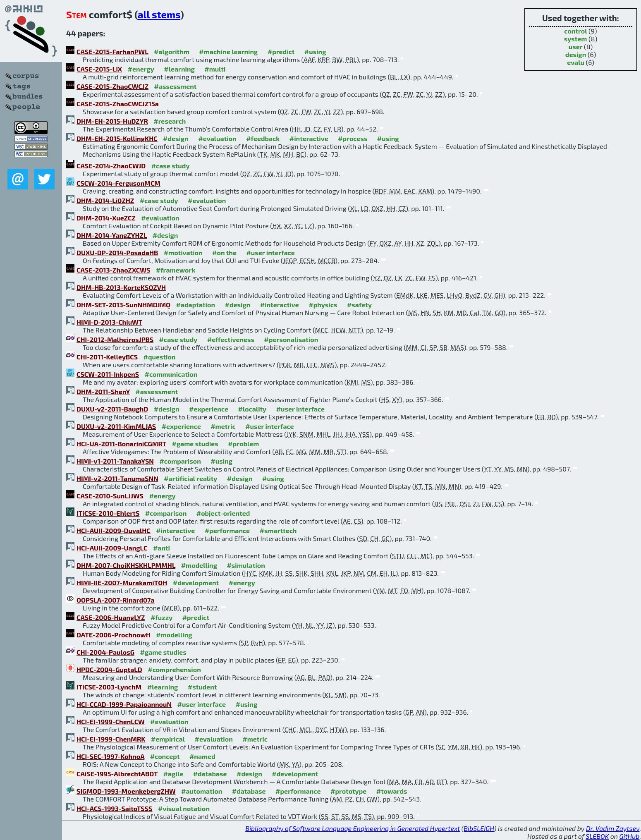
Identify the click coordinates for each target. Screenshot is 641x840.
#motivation (183, 252)
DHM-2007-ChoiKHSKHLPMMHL (126, 565)
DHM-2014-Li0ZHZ (105, 200)
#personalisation (291, 339)
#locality (252, 409)
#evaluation (217, 138)
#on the (224, 252)
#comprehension (174, 669)
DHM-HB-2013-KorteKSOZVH (121, 287)
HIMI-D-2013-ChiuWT (109, 322)
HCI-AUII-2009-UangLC (112, 548)
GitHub (630, 836)
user (576, 47)
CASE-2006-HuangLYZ (111, 617)
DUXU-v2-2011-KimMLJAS (116, 426)
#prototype (348, 791)
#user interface (270, 252)
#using (315, 51)
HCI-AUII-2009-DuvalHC (114, 530)
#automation (202, 791)
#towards (392, 791)
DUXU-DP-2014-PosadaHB (117, 252)
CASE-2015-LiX (99, 69)
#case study (171, 166)
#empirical (168, 739)
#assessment (176, 86)
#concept (165, 756)
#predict (281, 51)
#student (202, 687)
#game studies (195, 444)
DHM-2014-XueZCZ (106, 218)
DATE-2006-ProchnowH (114, 635)
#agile (173, 774)
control (575, 31)
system (576, 39)
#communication (171, 374)
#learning (179, 69)
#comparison (180, 461)
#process (353, 138)
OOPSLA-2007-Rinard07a (116, 600)
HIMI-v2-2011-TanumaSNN (117, 478)
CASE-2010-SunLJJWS (110, 496)
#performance (227, 530)
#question (160, 357)
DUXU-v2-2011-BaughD (112, 409)
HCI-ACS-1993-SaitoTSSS (115, 808)
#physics (323, 305)
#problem (243, 444)
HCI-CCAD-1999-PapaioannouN (124, 704)
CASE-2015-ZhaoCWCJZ (112, 86)
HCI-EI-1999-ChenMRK (111, 739)
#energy (141, 69)
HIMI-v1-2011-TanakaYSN (115, 461)
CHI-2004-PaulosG (105, 652)
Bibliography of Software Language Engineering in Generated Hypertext (353, 828)
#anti (161, 548)
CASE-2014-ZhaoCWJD (111, 166)
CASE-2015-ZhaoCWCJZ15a (118, 104)
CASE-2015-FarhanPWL (112, 51)
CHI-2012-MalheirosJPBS (115, 339)
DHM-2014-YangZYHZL (112, 235)
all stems (159, 14)
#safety (359, 305)
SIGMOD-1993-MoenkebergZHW (126, 791)
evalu (576, 62)
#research (170, 121)
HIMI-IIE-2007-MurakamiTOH (122, 583)
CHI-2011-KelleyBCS (107, 357)
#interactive (309, 138)
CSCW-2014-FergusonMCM (118, 183)
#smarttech (278, 530)
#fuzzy (161, 617)
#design (176, 138)
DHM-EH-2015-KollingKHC (117, 138)
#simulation (246, 565)
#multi (215, 69)
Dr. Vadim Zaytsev (613, 828)
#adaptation (196, 305)
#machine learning (228, 51)
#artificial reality (190, 478)
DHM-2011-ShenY (103, 391)
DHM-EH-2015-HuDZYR (112, 121)
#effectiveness (231, 339)
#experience (209, 409)
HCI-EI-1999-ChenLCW (111, 722)
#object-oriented (223, 513)
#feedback (263, 138)
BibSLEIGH (479, 828)
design (576, 54)
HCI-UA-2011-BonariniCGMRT (121, 444)
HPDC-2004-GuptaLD (109, 669)
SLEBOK (597, 836)
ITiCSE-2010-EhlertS (108, 513)
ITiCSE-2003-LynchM (109, 687)
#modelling (199, 565)
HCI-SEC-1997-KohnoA (110, 756)
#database (210, 774)
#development (196, 583)
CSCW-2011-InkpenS (108, 374)
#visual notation (184, 808)
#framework (176, 270)
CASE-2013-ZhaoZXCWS (113, 270)
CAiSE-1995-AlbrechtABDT (117, 774)
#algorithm (172, 51)
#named (202, 756)
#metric (223, 426)
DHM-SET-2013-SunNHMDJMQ (123, 305)
